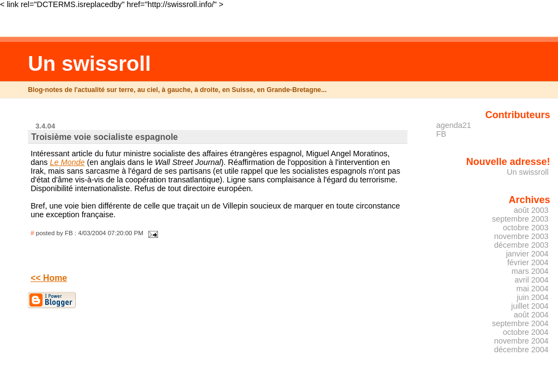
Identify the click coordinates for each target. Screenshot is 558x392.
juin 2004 (532, 297)
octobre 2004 (526, 332)
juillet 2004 (530, 306)
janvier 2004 (527, 254)
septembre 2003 (520, 219)
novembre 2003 (521, 236)
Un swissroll (89, 63)
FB (441, 134)
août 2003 (531, 210)
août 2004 (531, 315)
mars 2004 (530, 271)
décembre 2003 (521, 245)
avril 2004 (531, 280)
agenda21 (454, 125)
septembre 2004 (520, 323)
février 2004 (528, 262)
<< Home (49, 278)
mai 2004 (533, 289)
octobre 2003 (526, 228)
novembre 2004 (521, 341)
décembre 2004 (521, 350)
